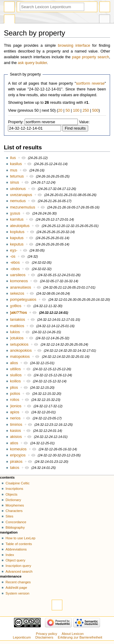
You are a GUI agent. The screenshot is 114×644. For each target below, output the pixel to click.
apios (15, 412)
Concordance (16, 522)
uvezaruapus (21, 195)
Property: (16, 122)
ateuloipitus (20, 226)
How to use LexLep (20, 538)
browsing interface (74, 46)
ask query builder (33, 63)
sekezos (17, 293)
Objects (11, 494)
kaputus (17, 238)
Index (10, 555)
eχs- (14, 250)
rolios (15, 400)
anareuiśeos (21, 287)
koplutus (17, 232)
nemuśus (18, 201)
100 (76, 110)
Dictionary (13, 500)
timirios (16, 425)
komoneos (19, 281)
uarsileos (18, 275)
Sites (9, 516)
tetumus (17, 176)
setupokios (19, 344)
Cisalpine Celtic (17, 483)
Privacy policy (47, 634)
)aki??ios (19, 313)
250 (86, 110)
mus (14, 170)
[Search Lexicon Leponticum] (52, 7)
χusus (15, 213)
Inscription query (18, 566)
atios (14, 443)
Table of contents (19, 544)
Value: (84, 122)
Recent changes (18, 582)
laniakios (17, 320)
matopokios (20, 357)
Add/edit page (16, 588)
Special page (9, 20)
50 (67, 110)
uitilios (15, 369)
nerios (15, 418)
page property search (91, 57)
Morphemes (15, 505)
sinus (15, 182)
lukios (15, 332)
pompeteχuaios (23, 300)
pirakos (16, 462)
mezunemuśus (23, 207)
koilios (15, 381)
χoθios (16, 306)
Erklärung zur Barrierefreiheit (80, 637)
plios (14, 388)
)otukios (17, 338)
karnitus (17, 219)
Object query (15, 560)
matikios (17, 326)
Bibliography (15, 527)
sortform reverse (90, 83)
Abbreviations (16, 549)
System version (17, 593)
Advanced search (19, 571)
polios (15, 394)
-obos (15, 269)
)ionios (16, 406)
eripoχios (18, 455)
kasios (16, 431)
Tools (105, 20)
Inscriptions (14, 489)
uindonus (18, 189)
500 (95, 110)
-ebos (15, 263)
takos (15, 468)
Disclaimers (44, 637)
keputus (17, 244)
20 (60, 110)
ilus (13, 158)
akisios (16, 437)
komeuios (18, 449)
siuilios (16, 375)
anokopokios (21, 351)
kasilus (16, 164)
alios (14, 363)
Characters (14, 511)
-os (13, 256)
